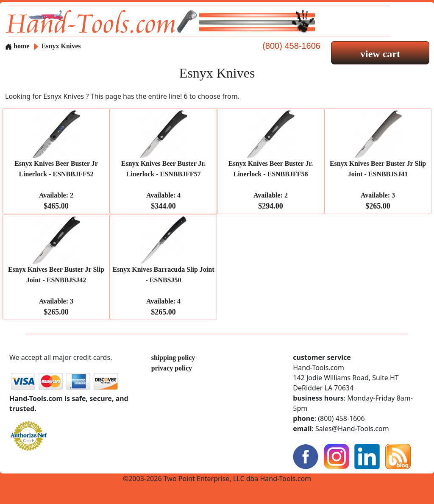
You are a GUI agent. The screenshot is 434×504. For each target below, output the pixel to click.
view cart (380, 54)
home (17, 46)
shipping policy (173, 358)
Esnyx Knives (61, 46)
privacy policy (172, 368)
